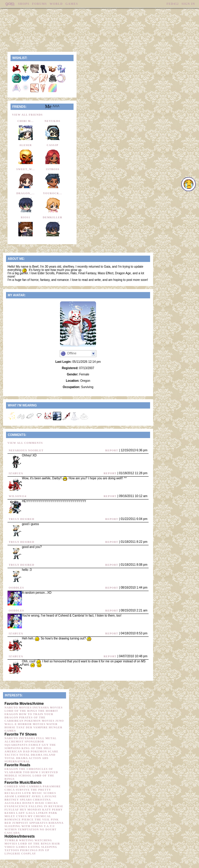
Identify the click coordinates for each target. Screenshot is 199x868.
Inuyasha (27, 738)
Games (72, 4)
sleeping (49, 847)
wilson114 (18, 496)
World (56, 4)
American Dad (17, 751)
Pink (55, 820)
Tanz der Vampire (32, 727)
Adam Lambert (18, 796)
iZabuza (16, 473)
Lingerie (12, 854)
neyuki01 (52, 121)
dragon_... (25, 193)
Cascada (12, 833)
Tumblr (11, 840)
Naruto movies (18, 708)
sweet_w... (25, 169)
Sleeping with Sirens (24, 826)
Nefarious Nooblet (26, 450)
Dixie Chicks (47, 803)
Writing (26, 840)
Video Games (16, 847)
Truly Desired (22, 519)
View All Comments (25, 443)
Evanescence (16, 806)
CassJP (52, 145)
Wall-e (11, 724)
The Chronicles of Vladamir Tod (29, 771)
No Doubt (48, 829)
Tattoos (12, 850)
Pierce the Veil (36, 820)
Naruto (11, 738)
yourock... (53, 193)
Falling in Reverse (46, 806)
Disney (28, 803)
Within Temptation (22, 829)
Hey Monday (31, 810)
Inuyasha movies (47, 708)
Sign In (188, 4)
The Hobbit (48, 711)
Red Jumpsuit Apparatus (26, 823)
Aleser (26, 145)
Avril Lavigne (44, 796)
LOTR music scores (39, 793)
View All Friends (27, 115)
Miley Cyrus (16, 816)
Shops (24, 4)
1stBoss (53, 169)
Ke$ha (10, 813)
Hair (56, 844)
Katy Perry (53, 810)
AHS (45, 758)
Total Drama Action (23, 758)
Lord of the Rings (21, 711)
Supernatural (17, 761)
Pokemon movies (39, 721)
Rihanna (56, 823)
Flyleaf (12, 810)
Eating (34, 847)
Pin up (44, 850)
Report (112, 450)
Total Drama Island (37, 755)
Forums (39, 4)
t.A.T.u (49, 826)
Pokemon (39, 751)
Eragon (11, 714)
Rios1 (26, 217)
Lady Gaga (26, 813)
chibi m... (26, 121)
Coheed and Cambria (23, 786)
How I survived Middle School (31, 774)
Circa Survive (17, 790)
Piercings (29, 850)
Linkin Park (47, 813)
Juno (60, 721)
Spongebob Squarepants (24, 743)
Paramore (52, 786)
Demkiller (52, 217)
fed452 (173, 4)
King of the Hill (37, 748)
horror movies (32, 724)
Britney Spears (18, 800)
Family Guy (39, 745)
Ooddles (16, 588)
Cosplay (29, 854)
